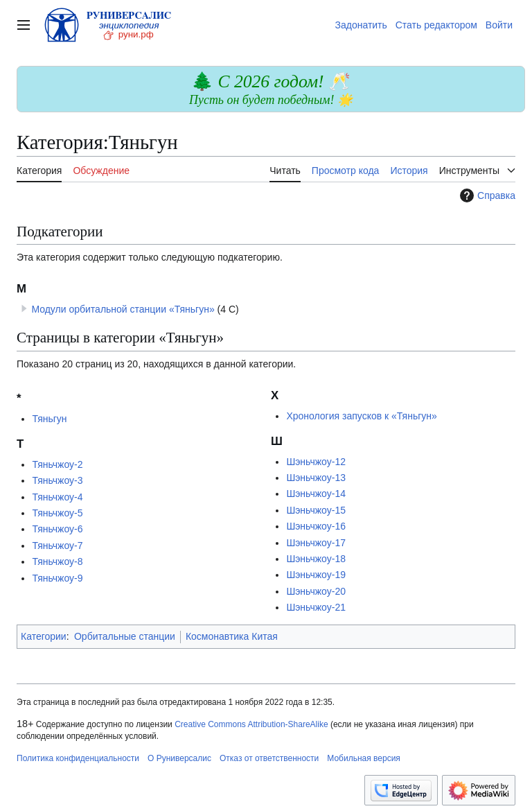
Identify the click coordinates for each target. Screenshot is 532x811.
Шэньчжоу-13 (316, 478)
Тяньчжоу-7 (57, 546)
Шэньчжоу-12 (316, 462)
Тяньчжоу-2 (57, 464)
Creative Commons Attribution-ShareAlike (251, 724)
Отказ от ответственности (269, 758)
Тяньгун (49, 419)
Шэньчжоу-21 (316, 607)
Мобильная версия (364, 758)
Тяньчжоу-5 (57, 513)
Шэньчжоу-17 (316, 543)
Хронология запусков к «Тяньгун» (361, 416)
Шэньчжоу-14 (316, 494)
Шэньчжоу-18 (316, 559)
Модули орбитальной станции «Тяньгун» (123, 309)
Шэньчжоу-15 (316, 510)
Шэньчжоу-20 (316, 591)
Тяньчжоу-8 (57, 561)
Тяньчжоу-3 (57, 480)
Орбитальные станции (125, 636)
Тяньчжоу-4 (57, 497)
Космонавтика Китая (232, 636)
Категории (44, 636)
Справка (486, 195)
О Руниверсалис (179, 758)
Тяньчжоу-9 (57, 578)
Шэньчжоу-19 (316, 575)
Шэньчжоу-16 (316, 526)
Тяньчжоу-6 (57, 529)
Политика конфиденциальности (78, 758)
